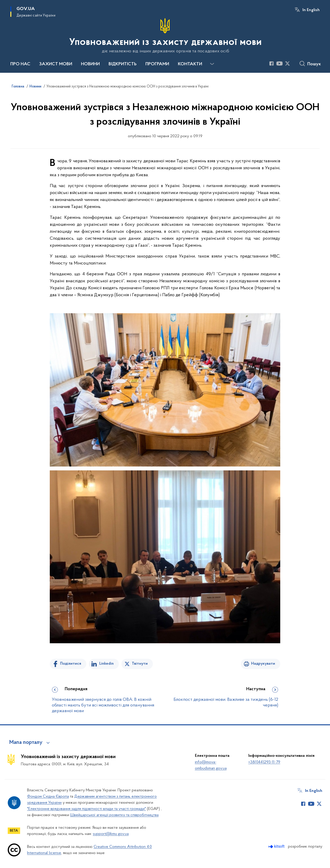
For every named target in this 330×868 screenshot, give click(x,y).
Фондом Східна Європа (48, 797)
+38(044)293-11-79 (264, 762)
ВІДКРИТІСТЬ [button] (123, 64)
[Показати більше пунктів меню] (212, 64)
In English (311, 10)
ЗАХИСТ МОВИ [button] (56, 64)
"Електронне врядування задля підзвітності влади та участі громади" (86, 809)
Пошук (314, 64)
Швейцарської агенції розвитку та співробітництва (114, 815)
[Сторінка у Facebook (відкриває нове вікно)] (271, 63)
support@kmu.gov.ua (111, 834)
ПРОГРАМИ (157, 64)
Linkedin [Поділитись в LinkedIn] (106, 664)
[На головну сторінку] (165, 36)
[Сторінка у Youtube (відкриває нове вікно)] (279, 63)
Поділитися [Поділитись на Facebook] (71, 664)
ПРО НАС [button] (20, 64)
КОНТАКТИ (190, 64)
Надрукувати (263, 664)
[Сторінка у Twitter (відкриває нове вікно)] (287, 63)
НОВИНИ (90, 64)
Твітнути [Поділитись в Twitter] (140, 664)
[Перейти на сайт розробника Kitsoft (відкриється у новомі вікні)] (277, 846)
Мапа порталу (26, 743)
